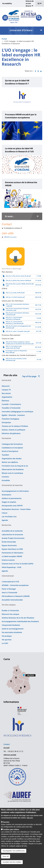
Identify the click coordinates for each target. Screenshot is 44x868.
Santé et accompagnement (13, 629)
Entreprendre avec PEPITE (12, 506)
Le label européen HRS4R (12, 556)
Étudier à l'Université (10, 610)
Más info (30, 819)
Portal (4, 39)
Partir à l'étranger (9, 589)
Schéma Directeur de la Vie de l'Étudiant (18, 618)
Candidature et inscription (12, 448)
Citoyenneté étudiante (11, 625)
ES (40, 3)
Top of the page (29, 376)
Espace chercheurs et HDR (12, 549)
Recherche (6, 525)
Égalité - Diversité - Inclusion (13, 415)
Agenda (5, 520)
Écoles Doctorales (9, 542)
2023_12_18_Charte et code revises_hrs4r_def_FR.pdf (14, 347)
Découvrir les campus (10, 614)
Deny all (6, 858)
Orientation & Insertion (12, 485)
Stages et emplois (9, 502)
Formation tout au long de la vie (15, 466)
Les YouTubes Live (9, 517)
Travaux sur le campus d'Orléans (15, 426)
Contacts (5, 477)
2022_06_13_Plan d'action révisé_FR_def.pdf (18, 276)
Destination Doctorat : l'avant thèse (16, 509)
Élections (5, 401)
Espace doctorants (9, 545)
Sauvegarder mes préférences (14, 852)
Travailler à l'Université (11, 408)
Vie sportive (7, 640)
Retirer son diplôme (10, 462)
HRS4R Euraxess (10, 237)
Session (6, 823)
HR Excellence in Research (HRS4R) (16, 596)
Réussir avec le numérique (12, 473)
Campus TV (6, 390)
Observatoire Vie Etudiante (13, 469)
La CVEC (5, 643)
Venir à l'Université (9, 593)
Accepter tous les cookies (12, 863)
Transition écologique (10, 419)
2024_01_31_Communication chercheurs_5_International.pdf (14, 323)
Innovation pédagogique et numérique (17, 412)
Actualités (6, 480)
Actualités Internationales (12, 600)
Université (6, 380)
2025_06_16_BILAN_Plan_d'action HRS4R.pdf (18, 280)
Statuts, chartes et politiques (13, 430)
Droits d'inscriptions (10, 451)
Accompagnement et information (15, 491)
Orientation (6, 495)
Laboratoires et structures (12, 534)
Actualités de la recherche (12, 531)
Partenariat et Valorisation (12, 553)
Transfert (5, 455)
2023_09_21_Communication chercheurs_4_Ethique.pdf (14, 318)
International (8, 576)
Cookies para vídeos (11, 831)
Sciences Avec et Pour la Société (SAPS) (18, 564)
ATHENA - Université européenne (15, 585)
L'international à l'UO (10, 582)
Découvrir (6, 386)
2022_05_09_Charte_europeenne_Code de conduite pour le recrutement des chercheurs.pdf (20, 343)
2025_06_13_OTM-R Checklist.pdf (15, 297)
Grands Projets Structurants (13, 538)
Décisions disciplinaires (11, 433)
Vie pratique (7, 636)
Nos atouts (6, 393)
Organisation (7, 397)
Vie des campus (9, 605)
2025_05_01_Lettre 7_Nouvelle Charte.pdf (18, 331)
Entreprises (6, 422)
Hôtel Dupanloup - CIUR (11, 567)
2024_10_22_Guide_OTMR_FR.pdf (15, 293)
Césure (5, 513)
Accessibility (7, 3)
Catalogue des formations (12, 444)
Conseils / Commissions (11, 404)
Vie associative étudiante (12, 632)
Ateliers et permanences (12, 498)
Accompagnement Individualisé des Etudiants (20, 621)
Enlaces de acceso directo (30, 3)
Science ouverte (8, 560)
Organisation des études (12, 458)
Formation (6, 438)
